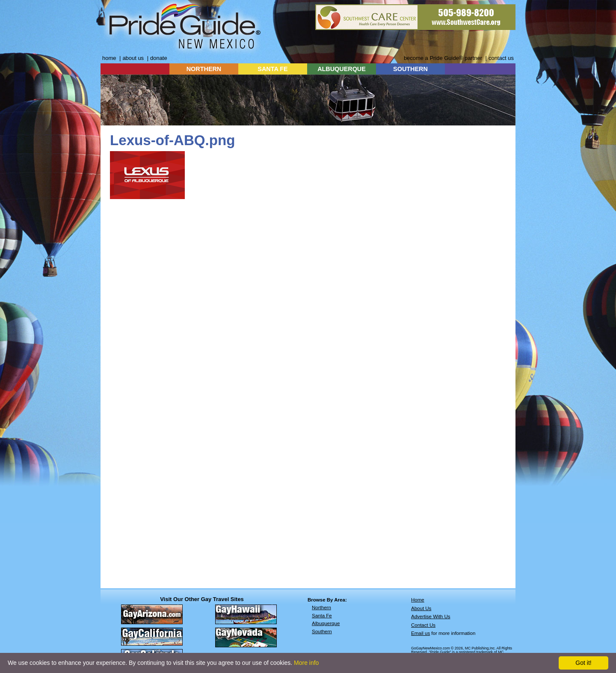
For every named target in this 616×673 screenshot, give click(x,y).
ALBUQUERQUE (342, 69)
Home (418, 600)
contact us (501, 58)
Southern (322, 631)
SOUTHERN (410, 69)
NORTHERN (204, 69)
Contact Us (423, 625)
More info (306, 663)
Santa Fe (322, 616)
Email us (421, 633)
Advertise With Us (431, 616)
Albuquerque (326, 623)
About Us (421, 608)
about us (133, 58)
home (109, 58)
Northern (321, 607)
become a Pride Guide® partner (443, 58)
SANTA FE (272, 69)
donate (159, 58)
